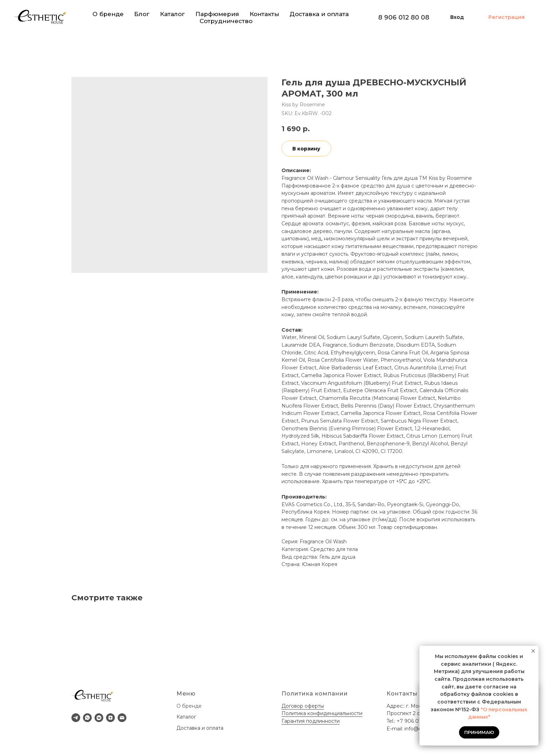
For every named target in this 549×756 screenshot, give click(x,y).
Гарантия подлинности (311, 721)
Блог (142, 14)
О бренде (108, 14)
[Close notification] (533, 651)
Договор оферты (303, 706)
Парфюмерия (217, 14)
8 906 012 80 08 (404, 17)
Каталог (172, 14)
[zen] (110, 718)
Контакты (264, 14)
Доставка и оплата (319, 14)
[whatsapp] (87, 718)
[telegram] (76, 718)
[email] (122, 718)
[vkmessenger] (99, 718)
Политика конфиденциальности (322, 713)
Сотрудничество (226, 21)
